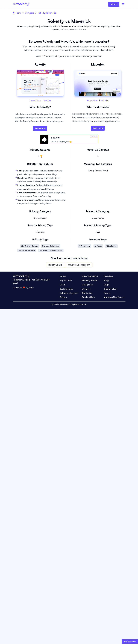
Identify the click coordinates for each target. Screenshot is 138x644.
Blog (106, 281)
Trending (108, 276)
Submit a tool (111, 289)
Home (17, 13)
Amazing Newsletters (114, 297)
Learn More (35, 101)
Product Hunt (88, 297)
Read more (40, 128)
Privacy (63, 297)
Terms (107, 293)
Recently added (89, 281)
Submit (114, 4)
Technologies (66, 289)
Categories (87, 285)
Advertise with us (90, 276)
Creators (86, 289)
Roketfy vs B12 (55, 265)
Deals (62, 285)
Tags (106, 285)
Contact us (87, 293)
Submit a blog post (69, 293)
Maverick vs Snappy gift (79, 265)
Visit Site (47, 101)
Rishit (31, 288)
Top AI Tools (66, 281)
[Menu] (123, 4)
